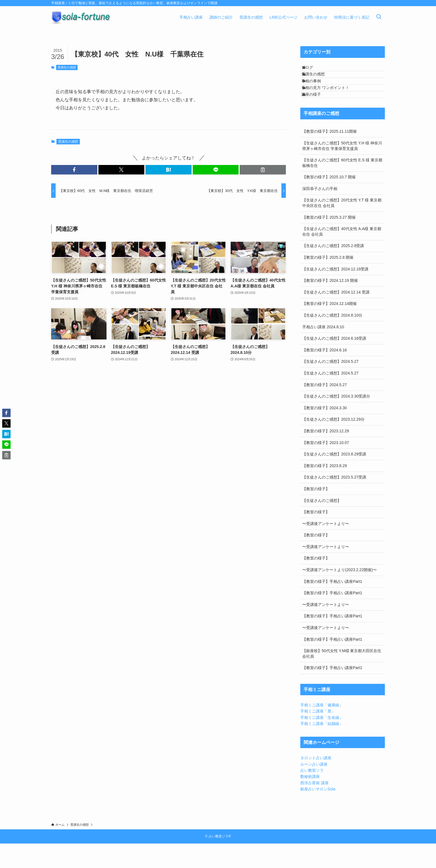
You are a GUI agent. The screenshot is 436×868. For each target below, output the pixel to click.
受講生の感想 (67, 67)
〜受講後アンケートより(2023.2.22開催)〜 (340, 594)
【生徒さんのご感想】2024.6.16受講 (334, 363)
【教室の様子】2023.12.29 (326, 455)
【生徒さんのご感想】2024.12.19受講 (335, 293)
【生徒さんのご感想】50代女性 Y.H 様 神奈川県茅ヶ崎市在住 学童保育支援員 (342, 170)
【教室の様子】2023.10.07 (326, 467)
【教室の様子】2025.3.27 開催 (329, 241)
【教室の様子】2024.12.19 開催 (330, 305)
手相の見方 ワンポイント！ (331, 105)
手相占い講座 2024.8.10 (323, 351)
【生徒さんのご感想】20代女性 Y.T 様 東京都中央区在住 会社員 (342, 227)
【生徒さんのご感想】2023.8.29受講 (334, 478)
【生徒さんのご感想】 (322, 525)
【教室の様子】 (316, 513)
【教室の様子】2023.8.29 (324, 490)
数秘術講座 (310, 801)
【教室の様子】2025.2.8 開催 (328, 282)
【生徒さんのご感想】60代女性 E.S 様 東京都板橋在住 (342, 187)
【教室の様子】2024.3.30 (324, 432)
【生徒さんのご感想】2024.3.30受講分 (336, 421)
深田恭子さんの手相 (320, 213)
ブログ (313, 70)
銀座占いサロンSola (318, 813)
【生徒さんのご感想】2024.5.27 (330, 386)
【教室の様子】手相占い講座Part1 (332, 606)
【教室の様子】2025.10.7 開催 (329, 201)
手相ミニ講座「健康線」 (322, 729)
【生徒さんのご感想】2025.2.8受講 (333, 270)
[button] (74, 170)
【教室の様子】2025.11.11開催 (330, 156)
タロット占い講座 (316, 782)
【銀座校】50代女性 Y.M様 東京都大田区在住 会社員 (342, 678)
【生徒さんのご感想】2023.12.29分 (333, 444)
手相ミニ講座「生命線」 (322, 742)
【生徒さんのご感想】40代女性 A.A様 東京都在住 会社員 (342, 256)
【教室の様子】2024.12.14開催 (330, 328)
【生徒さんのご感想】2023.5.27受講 (334, 502)
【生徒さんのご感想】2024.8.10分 (332, 339)
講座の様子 (317, 116)
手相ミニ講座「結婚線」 (322, 748)
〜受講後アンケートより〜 (326, 548)
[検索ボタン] (379, 17)
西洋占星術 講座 (314, 807)
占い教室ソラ (312, 795)
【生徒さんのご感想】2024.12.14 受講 (336, 316)
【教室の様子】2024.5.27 (324, 409)
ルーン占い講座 (314, 788)
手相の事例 (317, 93)
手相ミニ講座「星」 (318, 736)
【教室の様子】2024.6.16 (324, 374)
